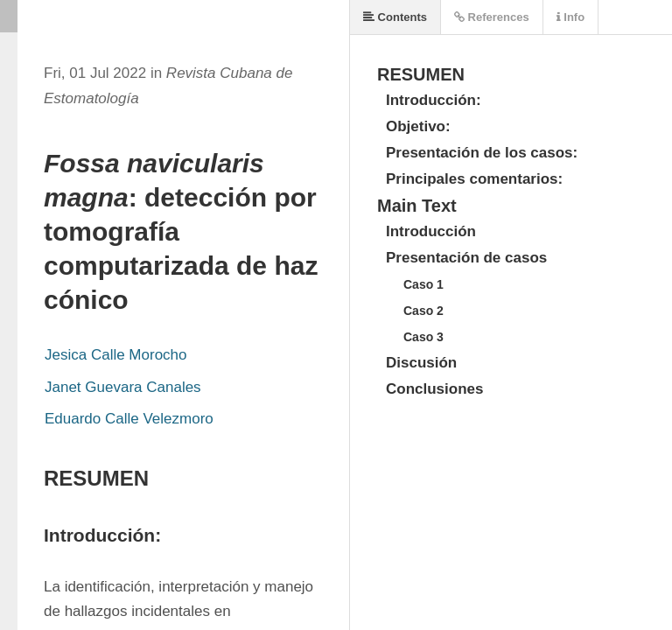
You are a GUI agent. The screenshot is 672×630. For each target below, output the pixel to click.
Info (570, 17)
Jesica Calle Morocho (116, 355)
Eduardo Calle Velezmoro (129, 419)
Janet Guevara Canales (123, 387)
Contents (395, 17)
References (492, 17)
